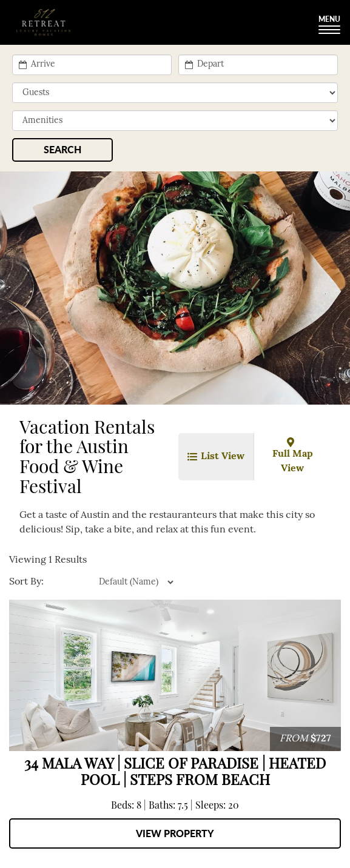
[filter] (175, 121)
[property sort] (109, 582)
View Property (175, 833)
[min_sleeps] (175, 93)
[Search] (62, 150)
